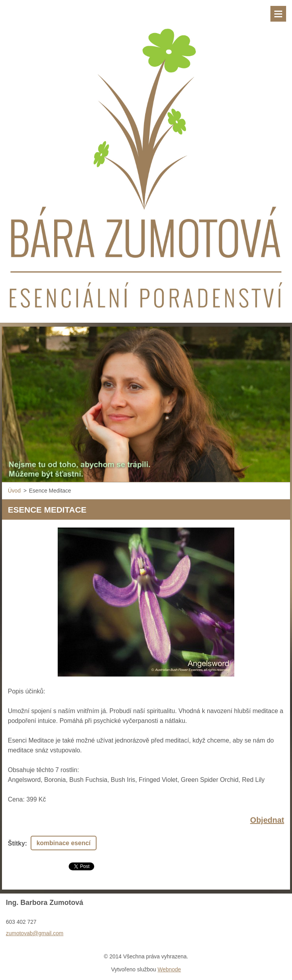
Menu (278, 14)
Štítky (16, 843)
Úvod (14, 491)
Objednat (267, 820)
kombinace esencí (64, 843)
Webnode (169, 969)
